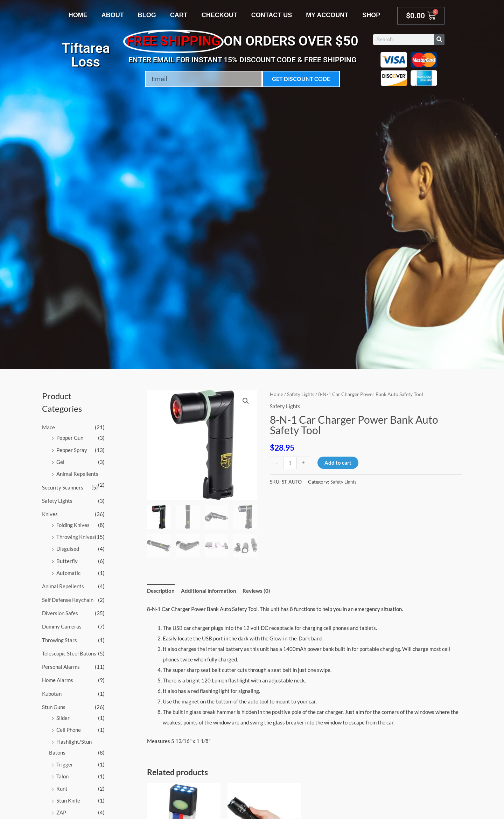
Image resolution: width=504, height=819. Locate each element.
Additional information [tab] (209, 591)
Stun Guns (54, 703)
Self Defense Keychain (68, 597)
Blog (147, 15)
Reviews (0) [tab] (256, 591)
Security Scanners (63, 486)
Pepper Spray (72, 449)
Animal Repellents (77, 473)
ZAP (61, 806)
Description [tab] (161, 591)
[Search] (439, 40)
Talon (62, 771)
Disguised (68, 547)
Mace (48, 427)
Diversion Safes (60, 610)
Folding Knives (73, 523)
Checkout (219, 15)
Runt (62, 783)
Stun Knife (68, 794)
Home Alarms (58, 676)
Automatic (68, 570)
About (113, 15)
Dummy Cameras (62, 623)
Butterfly (67, 558)
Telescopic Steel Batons (69, 650)
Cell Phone (69, 725)
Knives (50, 513)
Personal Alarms (61, 663)
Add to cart (338, 462)
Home (78, 15)
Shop (371, 15)
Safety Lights (57, 499)
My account (327, 15)
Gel (60, 461)
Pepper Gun (70, 438)
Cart (179, 15)
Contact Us (272, 15)
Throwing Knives (76, 535)
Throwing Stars (59, 637)
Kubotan (52, 689)
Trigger (65, 759)
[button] (246, 401)
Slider (63, 713)
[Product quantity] (290, 463)
